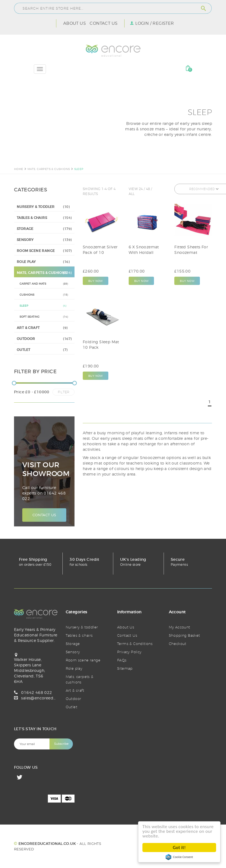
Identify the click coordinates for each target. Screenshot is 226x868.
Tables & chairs (79, 635)
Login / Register (155, 23)
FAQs (122, 660)
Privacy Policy (129, 652)
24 (141, 189)
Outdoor (74, 699)
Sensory (73, 652)
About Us (75, 23)
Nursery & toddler (82, 627)
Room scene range (83, 660)
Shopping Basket (184, 635)
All (132, 194)
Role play (74, 668)
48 (148, 189)
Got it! (179, 848)
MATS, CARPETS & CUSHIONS (49, 169)
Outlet (71, 707)
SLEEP (79, 169)
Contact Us (104, 23)
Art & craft (75, 690)
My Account (180, 627)
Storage (73, 644)
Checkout (178, 644)
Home (19, 169)
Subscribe (61, 744)
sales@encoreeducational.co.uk (52, 698)
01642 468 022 (37, 692)
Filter (64, 392)
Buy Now (96, 281)
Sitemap (125, 668)
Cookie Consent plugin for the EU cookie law (179, 857)
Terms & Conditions (135, 644)
